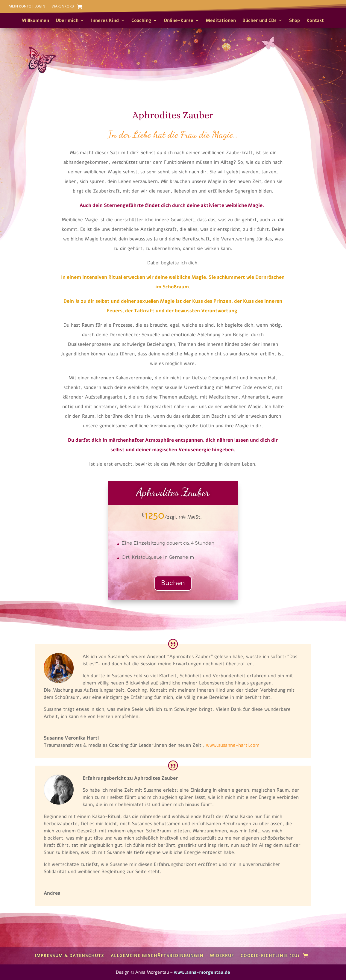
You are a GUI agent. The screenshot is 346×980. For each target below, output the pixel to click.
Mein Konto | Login (27, 6)
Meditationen (221, 21)
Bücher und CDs (259, 21)
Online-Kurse (179, 21)
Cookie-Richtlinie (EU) (270, 956)
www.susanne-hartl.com (233, 745)
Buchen (173, 583)
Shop (295, 21)
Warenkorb (63, 6)
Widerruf (222, 956)
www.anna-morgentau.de (202, 972)
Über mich (67, 21)
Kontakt (315, 21)
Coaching (141, 21)
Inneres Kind (105, 21)
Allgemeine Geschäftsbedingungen (157, 956)
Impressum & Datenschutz (69, 956)
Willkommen (36, 21)
